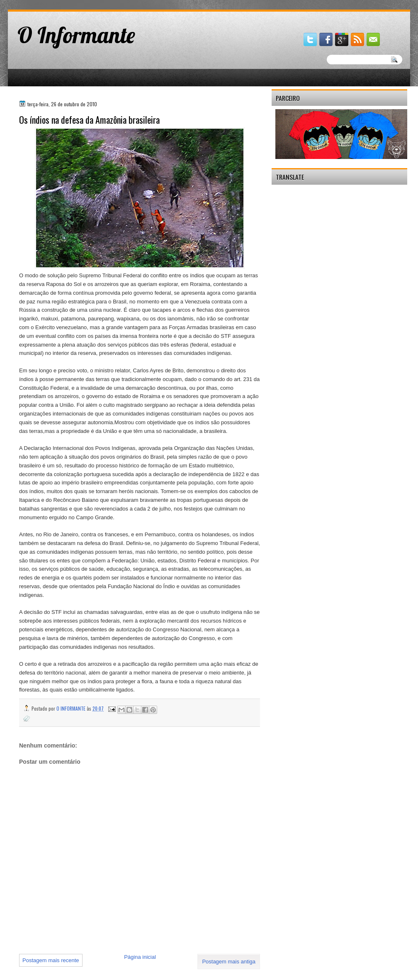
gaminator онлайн (46, 4)
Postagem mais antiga (229, 962)
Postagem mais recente (51, 960)
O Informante (76, 35)
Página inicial (140, 957)
